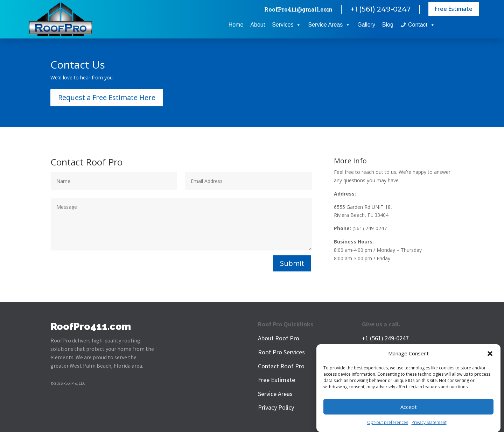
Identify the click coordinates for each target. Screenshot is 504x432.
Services (286, 25)
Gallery (366, 25)
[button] (490, 355)
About (258, 25)
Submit (292, 263)
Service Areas (329, 25)
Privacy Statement (429, 423)
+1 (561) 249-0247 (380, 9)
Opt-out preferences (388, 423)
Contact (422, 25)
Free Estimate (454, 9)
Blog (388, 25)
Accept (409, 408)
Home (236, 25)
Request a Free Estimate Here (107, 97)
